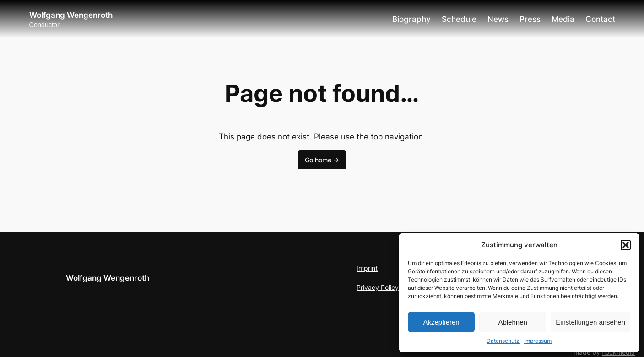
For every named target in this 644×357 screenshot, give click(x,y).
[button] (626, 245)
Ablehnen (512, 322)
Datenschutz (503, 341)
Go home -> (322, 160)
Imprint (367, 268)
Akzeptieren (441, 322)
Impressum (538, 341)
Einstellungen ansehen (590, 322)
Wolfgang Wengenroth (71, 15)
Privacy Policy (378, 287)
